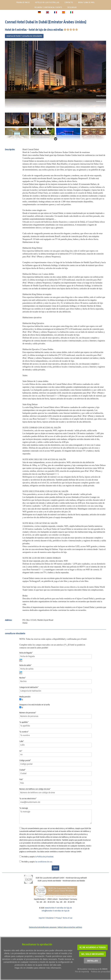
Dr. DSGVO (104, 969)
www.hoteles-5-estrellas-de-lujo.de (58, 908)
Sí (22, 700)
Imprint (42, 918)
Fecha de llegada (26, 653)
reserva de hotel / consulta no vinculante (24, 36)
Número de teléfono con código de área (35, 789)
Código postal (25, 760)
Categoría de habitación (29, 687)
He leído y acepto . (38, 857)
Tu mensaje (24, 808)
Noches (23, 678)
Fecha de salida (25, 665)
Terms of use (67, 918)
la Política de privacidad (44, 857)
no (21, 751)
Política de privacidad (100, 972)
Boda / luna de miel (87, 2)
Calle (22, 741)
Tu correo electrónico (28, 799)
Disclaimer (50, 918)
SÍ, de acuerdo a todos (93, 947)
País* (21, 779)
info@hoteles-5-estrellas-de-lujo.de (55, 911)
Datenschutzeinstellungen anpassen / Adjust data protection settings (55, 927)
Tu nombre (24, 732)
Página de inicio (23, 2)
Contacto (69, 2)
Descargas (72, 7)
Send (55, 868)
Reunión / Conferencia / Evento (48, 7)
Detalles (93, 961)
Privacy (58, 918)
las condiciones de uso (44, 862)
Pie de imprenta (82, 972)
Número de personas (28, 713)
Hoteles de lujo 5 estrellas (47, 2)
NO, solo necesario (92, 954)
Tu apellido (24, 722)
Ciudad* (22, 770)
